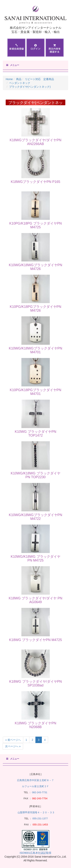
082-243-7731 (39, 792)
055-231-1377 (40, 818)
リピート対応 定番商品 (39, 79)
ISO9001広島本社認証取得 (35, 853)
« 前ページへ (13, 740)
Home (9, 79)
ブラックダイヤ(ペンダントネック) (30, 87)
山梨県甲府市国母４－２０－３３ (36, 812)
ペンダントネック (20, 83)
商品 (19, 79)
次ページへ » (13, 746)
